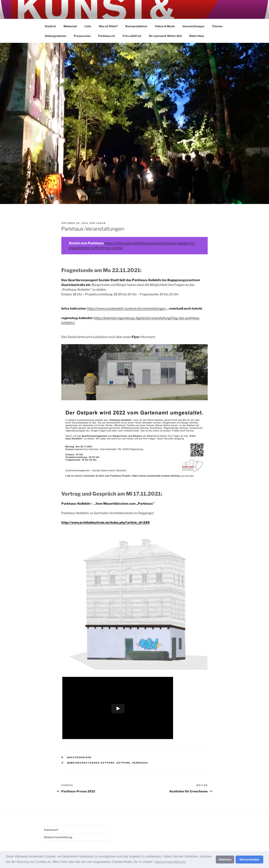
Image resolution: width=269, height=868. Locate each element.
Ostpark (124, 763)
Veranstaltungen (193, 26)
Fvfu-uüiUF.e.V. (132, 36)
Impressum (51, 830)
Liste (88, 26)
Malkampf (70, 26)
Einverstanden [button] (250, 860)
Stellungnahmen (55, 36)
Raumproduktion (136, 26)
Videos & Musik (165, 26)
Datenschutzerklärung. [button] (170, 862)
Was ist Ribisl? (108, 26)
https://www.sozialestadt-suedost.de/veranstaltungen (126, 309)
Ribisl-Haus (197, 36)
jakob (101, 223)
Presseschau (82, 36)
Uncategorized (79, 757)
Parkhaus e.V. (107, 36)
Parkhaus (140, 763)
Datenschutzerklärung (58, 837)
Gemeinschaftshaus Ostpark (91, 763)
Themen (217, 26)
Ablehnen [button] (225, 860)
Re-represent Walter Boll (165, 36)
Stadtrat (50, 26)
